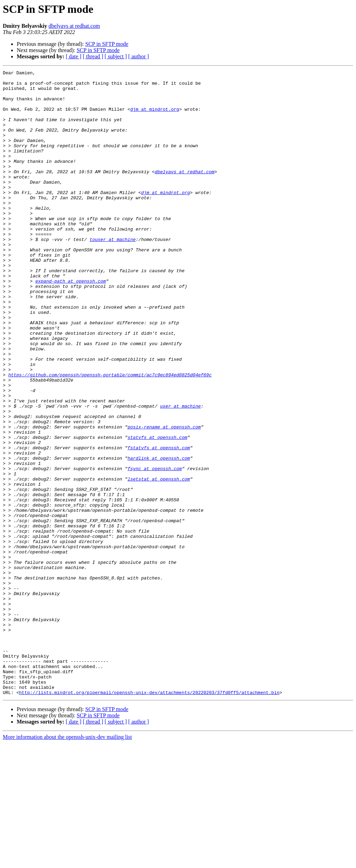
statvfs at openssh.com (157, 511)
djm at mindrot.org (155, 117)
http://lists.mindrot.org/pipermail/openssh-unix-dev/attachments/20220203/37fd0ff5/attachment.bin (149, 817)
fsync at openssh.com (155, 549)
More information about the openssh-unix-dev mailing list (67, 862)
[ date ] (74, 56)
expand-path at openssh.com (71, 324)
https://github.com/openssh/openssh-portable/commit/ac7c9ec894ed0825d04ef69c (110, 436)
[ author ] (139, 56)
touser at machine (113, 274)
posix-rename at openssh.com (164, 499)
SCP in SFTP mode (107, 44)
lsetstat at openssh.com (159, 561)
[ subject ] (116, 56)
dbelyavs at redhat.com (74, 26)
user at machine (180, 474)
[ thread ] (93, 56)
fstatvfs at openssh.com (159, 524)
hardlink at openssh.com (159, 536)
